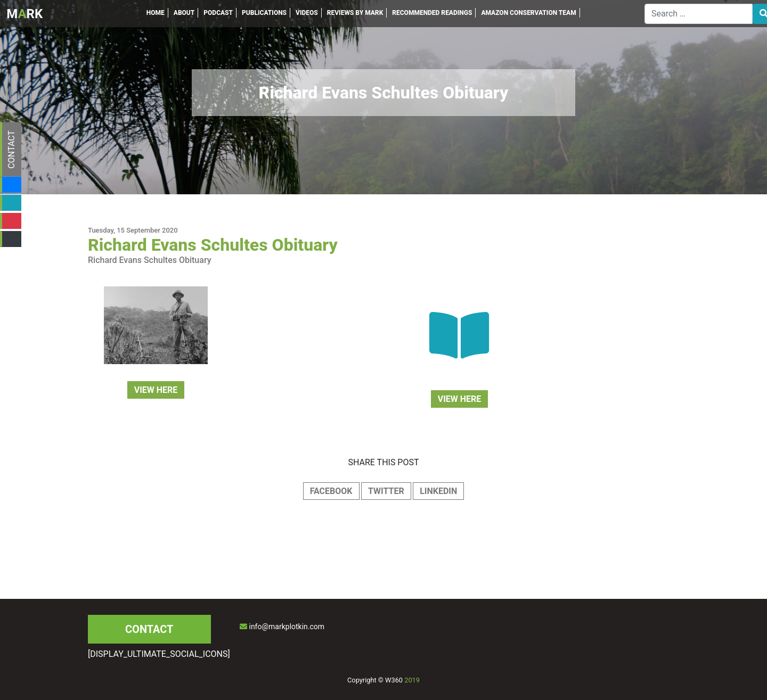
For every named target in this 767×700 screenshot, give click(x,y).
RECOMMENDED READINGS (432, 13)
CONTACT (11, 150)
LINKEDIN (438, 491)
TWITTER (386, 491)
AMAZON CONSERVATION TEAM (528, 13)
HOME (156, 13)
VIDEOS (307, 13)
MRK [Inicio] (25, 14)
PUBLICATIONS (264, 13)
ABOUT (184, 13)
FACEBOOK (331, 491)
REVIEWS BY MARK (355, 13)
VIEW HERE (156, 390)
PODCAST (218, 13)
